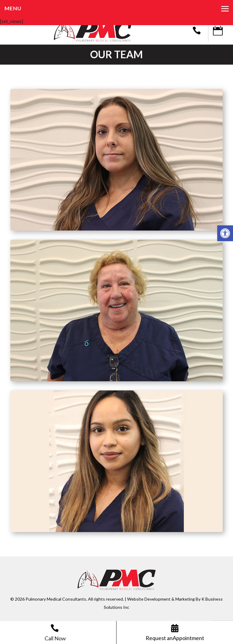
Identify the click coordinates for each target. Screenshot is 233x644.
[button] (225, 233)
